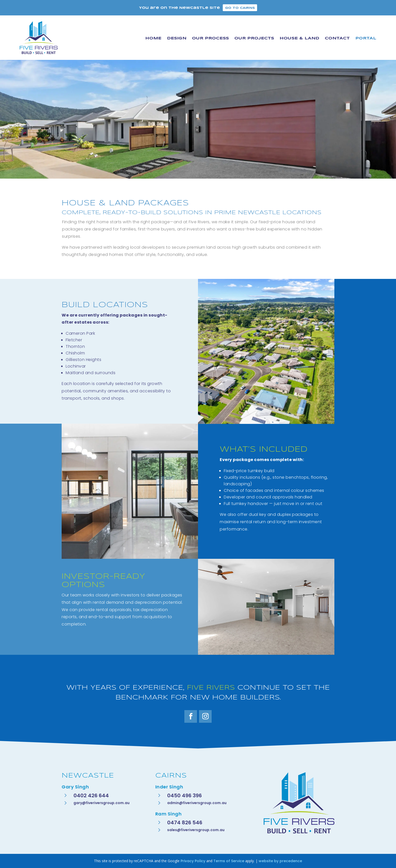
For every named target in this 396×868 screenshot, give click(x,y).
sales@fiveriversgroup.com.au (196, 830)
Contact (337, 38)
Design (177, 38)
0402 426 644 (91, 795)
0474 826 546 (185, 823)
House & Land (299, 38)
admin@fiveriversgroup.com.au (197, 803)
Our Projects (254, 38)
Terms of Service (229, 861)
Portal (366, 38)
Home (153, 38)
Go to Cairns (240, 8)
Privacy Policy (193, 861)
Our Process (210, 38)
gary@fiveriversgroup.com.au (102, 803)
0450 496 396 (184, 795)
